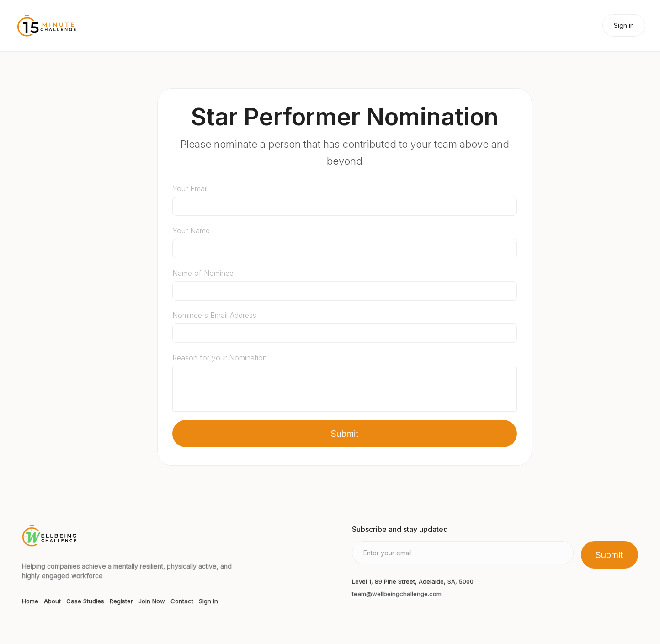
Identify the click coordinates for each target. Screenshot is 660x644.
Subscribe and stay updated (400, 529)
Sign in (624, 25)
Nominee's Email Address (214, 315)
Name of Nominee (203, 273)
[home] (47, 26)
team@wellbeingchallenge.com (397, 594)
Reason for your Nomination (220, 358)
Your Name (191, 231)
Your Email (190, 188)
